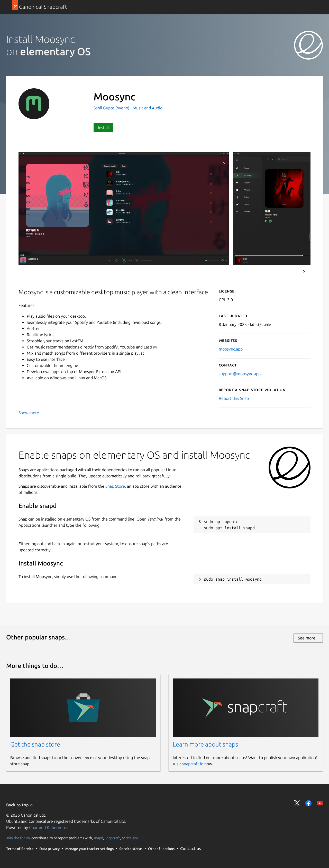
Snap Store (115, 486)
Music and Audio (148, 108)
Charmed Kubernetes (49, 827)
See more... (308, 638)
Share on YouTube (320, 803)
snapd (98, 838)
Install (103, 128)
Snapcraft (112, 838)
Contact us (190, 848)
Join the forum (18, 838)
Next (304, 272)
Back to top (20, 805)
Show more (29, 413)
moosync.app (231, 349)
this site (132, 838)
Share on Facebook (308, 803)
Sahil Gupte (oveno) (112, 108)
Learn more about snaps (205, 744)
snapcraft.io (193, 764)
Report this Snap (234, 398)
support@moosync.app (240, 374)
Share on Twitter (297, 803)
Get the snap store (35, 744)
